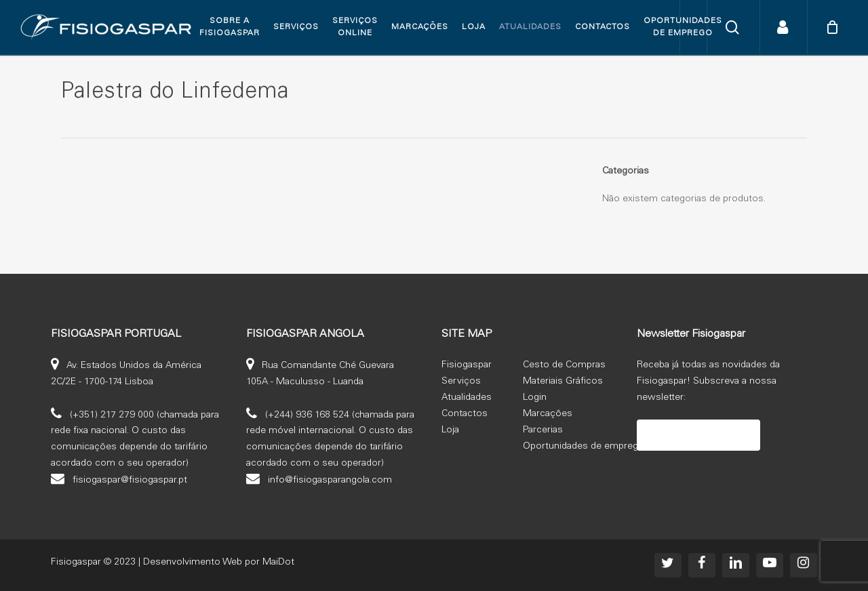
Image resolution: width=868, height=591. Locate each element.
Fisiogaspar (467, 365)
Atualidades (467, 398)
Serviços (461, 382)
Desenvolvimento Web (193, 563)
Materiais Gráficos (563, 382)
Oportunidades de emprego (584, 447)
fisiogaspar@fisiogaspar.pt (130, 481)
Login (535, 398)
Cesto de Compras (564, 365)
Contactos (465, 414)
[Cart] (832, 27)
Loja (450, 430)
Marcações (548, 414)
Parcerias (543, 430)
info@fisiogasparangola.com (330, 481)
